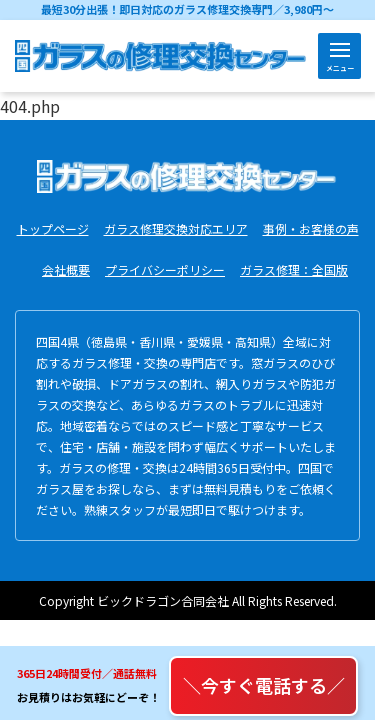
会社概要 (66, 269)
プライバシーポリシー (165, 269)
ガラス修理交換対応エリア (176, 228)
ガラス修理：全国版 (294, 269)
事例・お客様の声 (311, 228)
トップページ (53, 228)
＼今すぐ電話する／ (264, 685)
